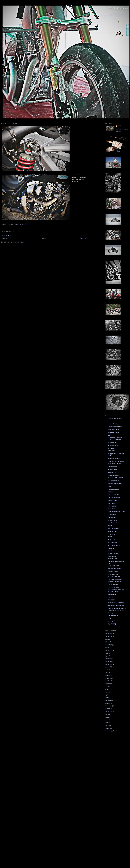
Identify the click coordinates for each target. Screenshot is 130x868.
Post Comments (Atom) (17, 242)
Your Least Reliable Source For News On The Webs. (117, 609)
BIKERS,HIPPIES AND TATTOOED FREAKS (115, 439)
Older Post (83, 238)
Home (44, 238)
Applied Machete (113, 430)
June (107, 653)
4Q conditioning (113, 424)
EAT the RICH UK (113, 481)
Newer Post (5, 238)
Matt (119, 126)
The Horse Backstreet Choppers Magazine (115, 581)
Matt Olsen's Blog (113, 528)
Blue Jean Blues (113, 445)
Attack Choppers (113, 432)
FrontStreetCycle (113, 489)
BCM (109, 435)
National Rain (112, 531)
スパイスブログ (113, 621)
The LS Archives (113, 584)
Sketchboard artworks (115, 568)
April (107, 656)
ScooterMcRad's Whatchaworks (113, 557)
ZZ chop (110, 613)
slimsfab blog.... (113, 571)
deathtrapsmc (112, 467)
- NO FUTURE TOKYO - (115, 418)
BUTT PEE (111, 451)
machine (111, 526)
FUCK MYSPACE (113, 495)
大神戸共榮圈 (112, 624)
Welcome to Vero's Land (116, 606)
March (107, 642)
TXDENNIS (111, 600)
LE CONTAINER (113, 520)
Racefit (110, 551)
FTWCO (110, 492)
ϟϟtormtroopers (113, 616)
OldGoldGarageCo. (114, 545)
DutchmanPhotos (113, 475)
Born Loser (111, 448)
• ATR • (110, 618)
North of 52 (111, 540)
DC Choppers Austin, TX (116, 461)
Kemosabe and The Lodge (116, 512)
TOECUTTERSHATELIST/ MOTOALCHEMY (116, 591)
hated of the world (114, 498)
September (109, 634)
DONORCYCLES (113, 472)
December (109, 661)
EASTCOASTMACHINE (115, 478)
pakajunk (111, 548)
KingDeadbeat (112, 514)
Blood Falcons (112, 442)
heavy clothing (113, 500)
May (107, 692)
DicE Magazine (113, 470)
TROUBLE (111, 597)
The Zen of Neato (113, 587)
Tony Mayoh (112, 594)
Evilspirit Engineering (115, 484)
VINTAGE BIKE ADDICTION (117, 603)
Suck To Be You (113, 574)
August (108, 639)
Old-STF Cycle (112, 543)
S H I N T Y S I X (113, 554)
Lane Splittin (112, 517)
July (107, 686)
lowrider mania (113, 523)
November (109, 645)
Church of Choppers (114, 458)
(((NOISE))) (111, 534)
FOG (109, 486)
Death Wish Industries (115, 464)
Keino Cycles (112, 509)
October (108, 647)
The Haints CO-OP (114, 577)
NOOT (110, 537)
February (108, 659)
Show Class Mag (113, 566)
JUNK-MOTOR (112, 506)
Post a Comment (6, 235)
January (108, 675)
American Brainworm (115, 427)
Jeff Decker (111, 503)
